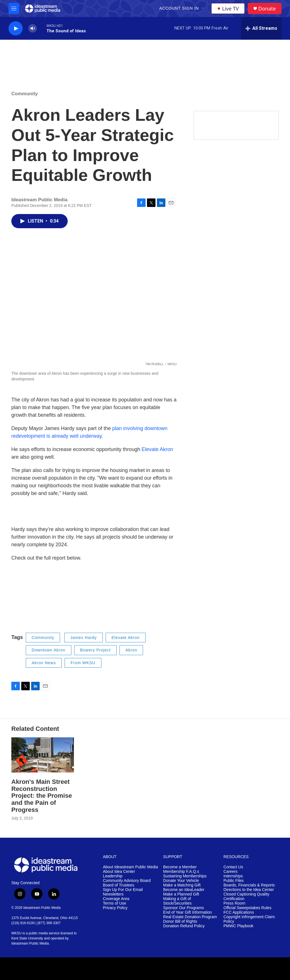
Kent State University (27, 938)
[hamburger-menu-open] (14, 9)
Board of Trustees (119, 885)
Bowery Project (95, 650)
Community (25, 94)
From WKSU (83, 663)
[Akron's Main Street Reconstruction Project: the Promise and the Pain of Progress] (43, 755)
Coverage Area (116, 899)
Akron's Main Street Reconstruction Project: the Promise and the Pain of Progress (42, 796)
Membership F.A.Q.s (181, 872)
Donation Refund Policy (184, 926)
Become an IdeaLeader (184, 890)
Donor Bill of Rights (180, 921)
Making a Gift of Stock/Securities (177, 901)
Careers (231, 872)
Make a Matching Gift (182, 885)
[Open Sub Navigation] (203, 9)
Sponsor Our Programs (184, 908)
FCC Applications (239, 912)
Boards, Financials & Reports (249, 885)
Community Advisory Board (127, 881)
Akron (131, 650)
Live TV (228, 9)
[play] (16, 28)
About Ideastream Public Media (130, 867)
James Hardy (83, 638)
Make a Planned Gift (181, 894)
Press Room (234, 903)
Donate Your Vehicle (181, 881)
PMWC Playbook (238, 926)
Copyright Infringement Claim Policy (249, 919)
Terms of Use (114, 903)
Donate (267, 9)
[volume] (33, 28)
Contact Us (233, 867)
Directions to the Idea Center (249, 890)
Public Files (234, 881)
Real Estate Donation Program (190, 917)
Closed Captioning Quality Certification (246, 897)
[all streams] (261, 28)
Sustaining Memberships (185, 876)
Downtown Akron (49, 650)
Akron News (44, 663)
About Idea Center (119, 872)
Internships (233, 876)
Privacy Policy (115, 908)
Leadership (113, 876)
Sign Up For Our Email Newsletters (123, 892)
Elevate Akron (157, 449)
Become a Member (180, 867)
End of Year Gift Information (187, 912)
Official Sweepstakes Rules (247, 908)
